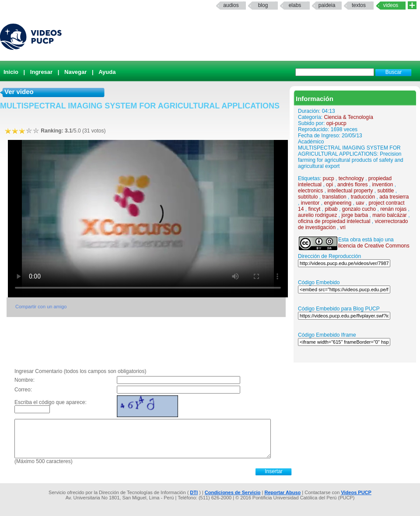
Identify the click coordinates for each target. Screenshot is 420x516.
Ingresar (41, 72)
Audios (231, 5)
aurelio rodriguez (317, 215)
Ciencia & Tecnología (348, 117)
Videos (391, 5)
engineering (338, 203)
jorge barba (355, 215)
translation (334, 197)
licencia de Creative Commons (374, 246)
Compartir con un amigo (41, 307)
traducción (363, 197)
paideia (327, 5)
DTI (194, 492)
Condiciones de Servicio (233, 492)
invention (382, 185)
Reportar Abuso (283, 492)
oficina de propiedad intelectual (334, 221)
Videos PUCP (356, 492)
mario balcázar (390, 215)
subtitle (385, 191)
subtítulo (308, 197)
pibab (331, 209)
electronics (310, 191)
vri (343, 227)
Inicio (11, 72)
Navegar (75, 72)
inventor (310, 203)
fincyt (314, 209)
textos (359, 5)
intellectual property (350, 191)
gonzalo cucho (359, 209)
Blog (263, 5)
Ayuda (107, 72)
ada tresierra (394, 197)
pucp (329, 178)
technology (351, 178)
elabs (295, 5)
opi (329, 185)
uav (360, 203)
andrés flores (352, 185)
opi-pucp (336, 123)
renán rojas (393, 209)
